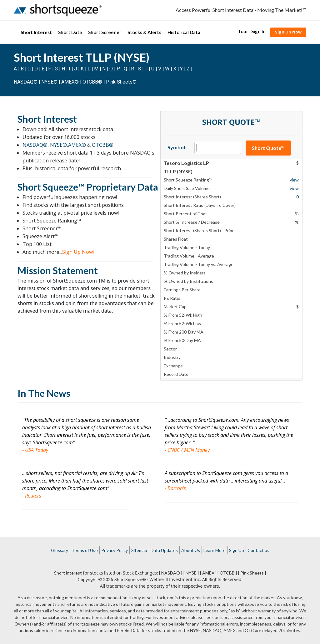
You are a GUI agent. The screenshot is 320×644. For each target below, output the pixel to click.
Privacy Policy (115, 550)
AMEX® (70, 82)
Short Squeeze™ (51, 187)
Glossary (60, 550)
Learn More (215, 550)
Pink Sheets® (121, 82)
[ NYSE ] (191, 573)
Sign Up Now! (78, 252)
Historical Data (184, 32)
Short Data (70, 32)
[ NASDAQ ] (171, 573)
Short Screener (105, 32)
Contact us (258, 550)
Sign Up (237, 550)
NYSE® (50, 82)
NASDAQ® (26, 82)
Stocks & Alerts (144, 32)
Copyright (87, 579)
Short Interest (36, 32)
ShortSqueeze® (130, 579)
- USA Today (35, 450)
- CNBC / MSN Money (187, 450)
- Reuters (32, 496)
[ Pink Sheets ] (252, 573)
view (294, 180)
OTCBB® (92, 82)
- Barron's (175, 488)
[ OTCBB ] (227, 573)
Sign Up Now (288, 32)
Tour (243, 31)
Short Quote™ (268, 148)
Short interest (68, 573)
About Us (191, 550)
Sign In (258, 31)
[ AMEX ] (208, 573)
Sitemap (139, 550)
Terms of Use (85, 550)
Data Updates (164, 550)
